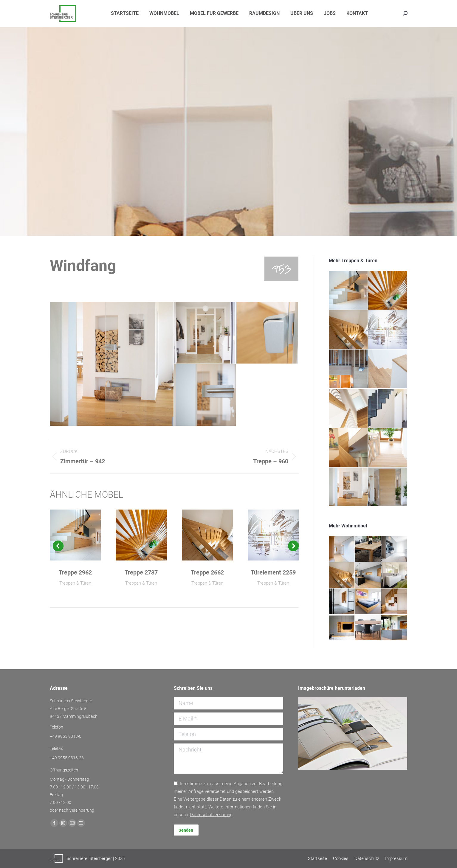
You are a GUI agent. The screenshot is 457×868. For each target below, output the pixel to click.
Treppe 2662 (207, 572)
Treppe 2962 (75, 572)
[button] (58, 546)
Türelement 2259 (273, 572)
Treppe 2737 (141, 572)
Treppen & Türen (75, 583)
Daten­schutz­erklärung (211, 815)
